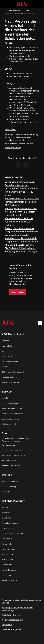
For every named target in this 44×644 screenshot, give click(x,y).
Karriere (5, 351)
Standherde (6, 518)
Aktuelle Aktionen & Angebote (14, 455)
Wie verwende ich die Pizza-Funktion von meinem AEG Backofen (19, 221)
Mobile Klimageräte (9, 580)
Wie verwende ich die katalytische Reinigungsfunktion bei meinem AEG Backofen (22, 202)
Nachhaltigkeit (8, 346)
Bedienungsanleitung (13, 148)
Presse (4, 367)
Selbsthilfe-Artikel (9, 424)
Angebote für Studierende (12, 450)
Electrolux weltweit (9, 377)
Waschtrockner (8, 559)
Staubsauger (7, 565)
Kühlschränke (7, 544)
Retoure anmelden (9, 445)
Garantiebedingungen (12, 629)
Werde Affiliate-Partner (11, 382)
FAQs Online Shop (9, 460)
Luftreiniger (6, 575)
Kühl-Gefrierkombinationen (12, 533)
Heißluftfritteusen (9, 570)
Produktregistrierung (10, 481)
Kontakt (5, 398)
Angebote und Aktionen (11, 466)
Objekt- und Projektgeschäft (13, 372)
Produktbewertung (9, 486)
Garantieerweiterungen (11, 403)
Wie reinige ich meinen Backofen (21, 208)
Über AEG (6, 341)
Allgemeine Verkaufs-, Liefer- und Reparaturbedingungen (15, 440)
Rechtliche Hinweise (11, 615)
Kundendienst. (10, 130)
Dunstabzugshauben (10, 523)
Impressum (7, 625)
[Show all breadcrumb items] (4, 10)
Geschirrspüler (7, 528)
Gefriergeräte (7, 539)
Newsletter (6, 492)
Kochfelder (6, 513)
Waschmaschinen (9, 549)
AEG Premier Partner (10, 361)
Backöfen (5, 507)
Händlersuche (7, 356)
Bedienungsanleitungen (11, 419)
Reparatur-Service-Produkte (13, 414)
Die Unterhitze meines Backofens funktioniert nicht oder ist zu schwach (21, 192)
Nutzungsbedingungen (12, 620)
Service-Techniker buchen (12, 408)
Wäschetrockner (8, 554)
